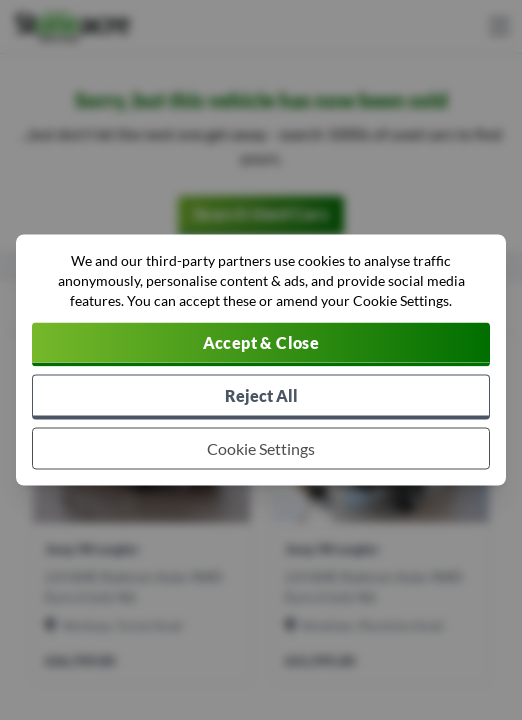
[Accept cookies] (261, 345)
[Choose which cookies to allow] (261, 449)
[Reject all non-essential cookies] (261, 397)
